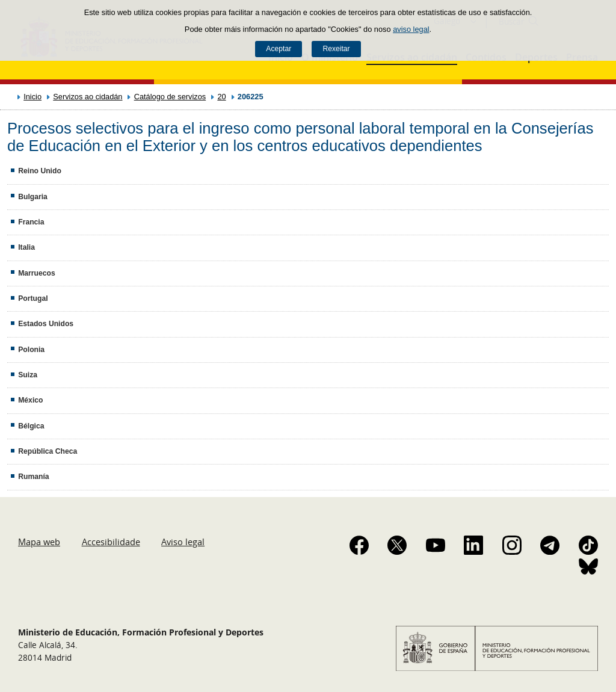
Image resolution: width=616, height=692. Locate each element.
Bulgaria (33, 197)
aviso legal (411, 29)
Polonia (31, 350)
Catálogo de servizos (170, 97)
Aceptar (279, 49)
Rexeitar (336, 49)
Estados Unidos (46, 324)
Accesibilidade (111, 542)
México (30, 400)
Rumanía (33, 477)
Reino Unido (40, 171)
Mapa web (39, 542)
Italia (26, 247)
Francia (31, 222)
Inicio (32, 97)
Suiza (28, 375)
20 (221, 97)
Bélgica (31, 426)
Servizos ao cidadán (88, 97)
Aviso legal (183, 542)
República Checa (48, 451)
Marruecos (36, 273)
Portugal (33, 298)
